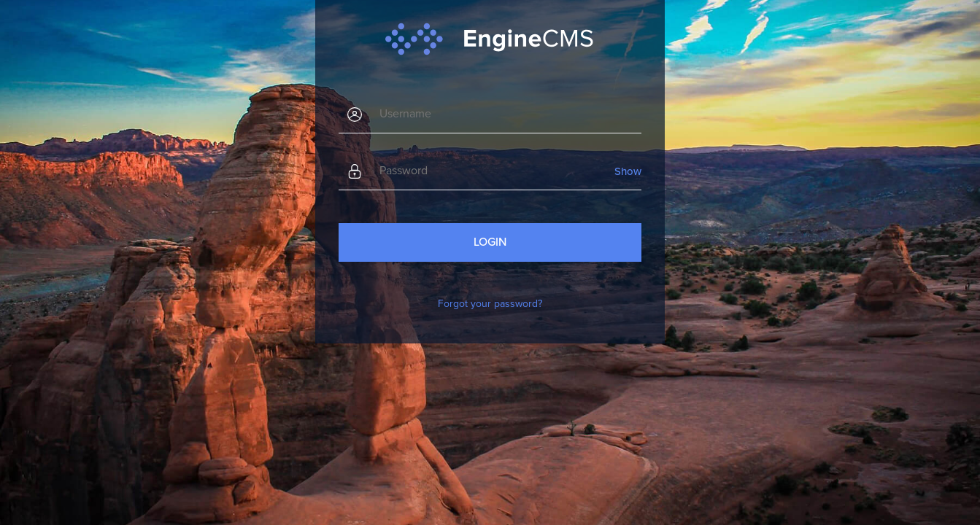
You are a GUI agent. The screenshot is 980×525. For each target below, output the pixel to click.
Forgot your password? (490, 304)
